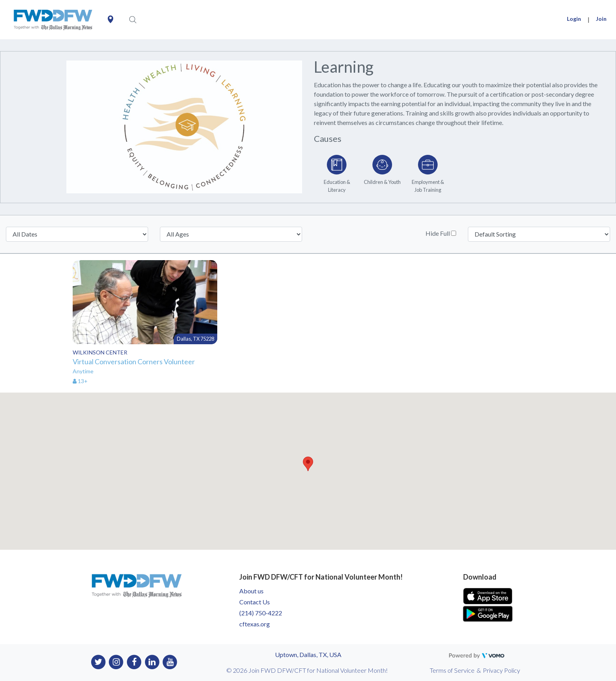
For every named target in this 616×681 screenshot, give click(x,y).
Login (574, 19)
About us (251, 591)
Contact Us (255, 602)
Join (601, 19)
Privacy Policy (501, 670)
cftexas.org (255, 624)
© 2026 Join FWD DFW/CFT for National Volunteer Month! (307, 670)
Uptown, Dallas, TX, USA (308, 654)
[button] (308, 464)
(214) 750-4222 (261, 613)
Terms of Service (452, 670)
